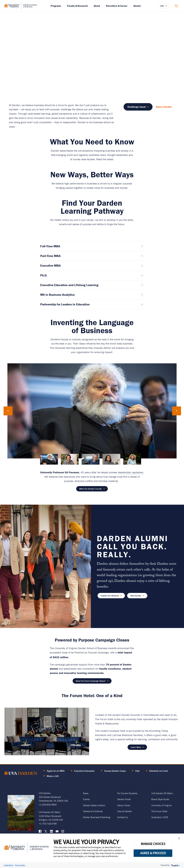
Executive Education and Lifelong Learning (69, 285)
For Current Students (127, 793)
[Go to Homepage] (21, 6)
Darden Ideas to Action (94, 805)
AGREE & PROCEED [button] (153, 853)
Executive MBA (50, 266)
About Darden (164, 107)
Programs (56, 6)
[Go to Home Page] (21, 774)
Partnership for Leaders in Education (65, 304)
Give (162, 6)
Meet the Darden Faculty (91, 489)
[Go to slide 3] (91, 459)
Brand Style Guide (160, 799)
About (97, 6)
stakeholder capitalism (131, 472)
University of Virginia (161, 805)
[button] (179, 839)
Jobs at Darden (125, 811)
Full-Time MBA (50, 246)
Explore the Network (110, 596)
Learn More (136, 747)
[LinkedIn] (51, 832)
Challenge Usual (137, 107)
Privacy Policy (20, 865)
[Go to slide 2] (70, 459)
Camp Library (124, 805)
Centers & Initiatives (93, 811)
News (86, 793)
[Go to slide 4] (111, 459)
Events (86, 799)
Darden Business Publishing (97, 817)
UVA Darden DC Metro (162, 793)
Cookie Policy (9, 865)
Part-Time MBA (50, 256)
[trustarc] (175, 865)
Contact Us (122, 817)
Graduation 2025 (160, 817)
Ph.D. (44, 275)
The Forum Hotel (159, 811)
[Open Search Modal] (176, 6)
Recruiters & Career (117, 6)
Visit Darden (136, 596)
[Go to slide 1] (49, 459)
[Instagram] (63, 832)
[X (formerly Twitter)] (46, 832)
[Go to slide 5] (132, 459)
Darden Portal (124, 799)
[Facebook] (40, 832)
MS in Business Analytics (57, 295)
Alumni (137, 6)
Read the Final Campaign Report (91, 681)
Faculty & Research (77, 6)
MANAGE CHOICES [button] (153, 844)
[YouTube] (57, 832)
